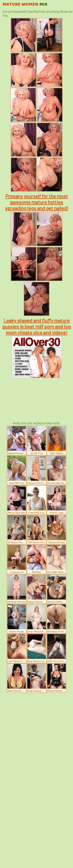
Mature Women (25, 5)
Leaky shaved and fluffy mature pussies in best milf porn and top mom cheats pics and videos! (37, 326)
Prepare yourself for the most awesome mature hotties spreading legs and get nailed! (37, 202)
